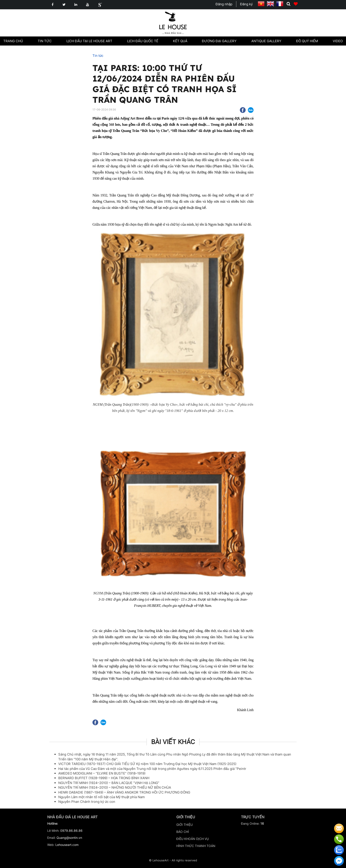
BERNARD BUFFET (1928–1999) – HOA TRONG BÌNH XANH (104, 778)
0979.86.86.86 (71, 831)
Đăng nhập (224, 4)
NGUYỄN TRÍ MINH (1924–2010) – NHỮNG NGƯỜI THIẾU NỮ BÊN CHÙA (115, 787)
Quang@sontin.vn (69, 838)
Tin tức (98, 56)
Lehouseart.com (67, 845)
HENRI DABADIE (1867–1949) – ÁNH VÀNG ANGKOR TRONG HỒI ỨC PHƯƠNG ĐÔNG (124, 792)
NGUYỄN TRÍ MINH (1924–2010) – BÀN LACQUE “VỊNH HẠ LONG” (109, 783)
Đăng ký (246, 4)
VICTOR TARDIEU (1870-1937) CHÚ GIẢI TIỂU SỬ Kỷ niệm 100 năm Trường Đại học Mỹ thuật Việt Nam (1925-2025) (147, 764)
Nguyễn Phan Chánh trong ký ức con (87, 802)
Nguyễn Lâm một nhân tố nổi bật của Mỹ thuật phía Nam (102, 797)
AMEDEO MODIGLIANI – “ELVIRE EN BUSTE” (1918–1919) (102, 773)
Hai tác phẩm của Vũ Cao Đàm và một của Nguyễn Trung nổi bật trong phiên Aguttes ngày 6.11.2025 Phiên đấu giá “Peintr (152, 769)
